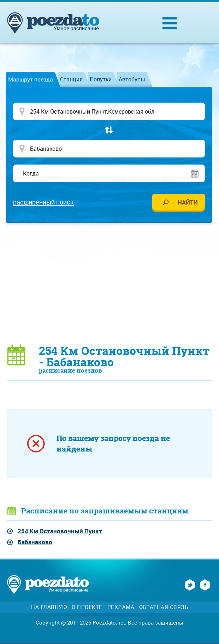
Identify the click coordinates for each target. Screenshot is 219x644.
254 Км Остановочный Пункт (60, 531)
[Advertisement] (113, 283)
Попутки (101, 79)
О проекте (87, 607)
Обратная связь (164, 607)
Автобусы (132, 79)
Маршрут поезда (31, 79)
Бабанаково (35, 542)
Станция (71, 79)
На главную (49, 607)
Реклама (121, 607)
